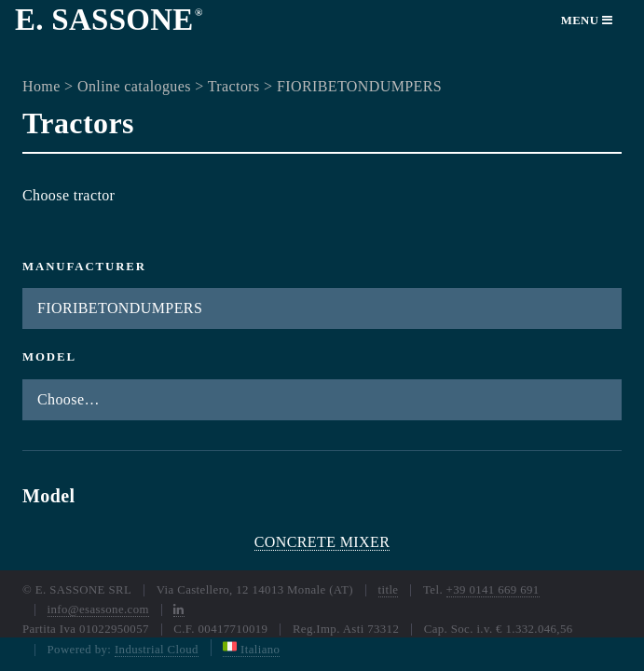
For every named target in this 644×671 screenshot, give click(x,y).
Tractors (234, 86)
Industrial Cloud (157, 650)
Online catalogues (134, 86)
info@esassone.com (98, 609)
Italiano (251, 650)
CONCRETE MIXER (322, 542)
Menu (587, 21)
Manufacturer (84, 267)
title (389, 590)
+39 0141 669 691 (493, 590)
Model (49, 357)
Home (41, 86)
